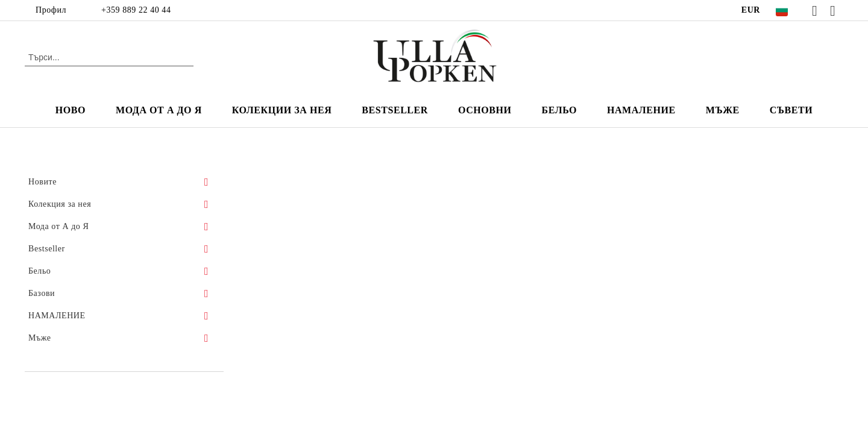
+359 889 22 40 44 (136, 10)
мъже (723, 110)
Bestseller (395, 110)
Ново (71, 110)
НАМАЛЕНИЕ (641, 110)
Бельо (559, 110)
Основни (485, 110)
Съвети (791, 110)
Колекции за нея (282, 110)
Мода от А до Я (159, 110)
